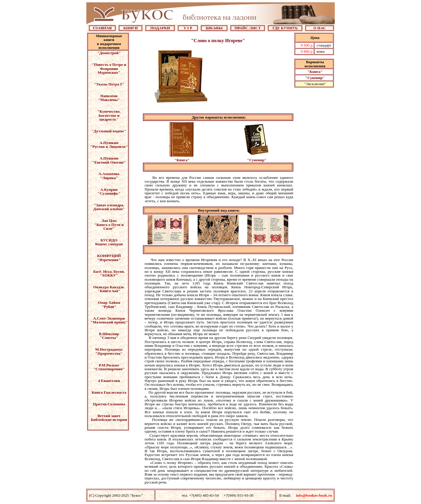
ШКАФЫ (214, 28)
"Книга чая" (109, 291)
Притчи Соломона (109, 404)
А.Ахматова (109, 174)
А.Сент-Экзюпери (109, 318)
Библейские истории (109, 420)
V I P (188, 28)
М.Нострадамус (109, 349)
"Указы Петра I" (109, 84)
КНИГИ (131, 28)
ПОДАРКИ (160, 28)
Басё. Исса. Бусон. (109, 271)
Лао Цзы (109, 221)
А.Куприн (109, 190)
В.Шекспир (109, 334)
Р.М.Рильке (109, 365)
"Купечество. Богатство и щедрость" (109, 115)
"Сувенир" (315, 78)
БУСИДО (109, 240)
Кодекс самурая (109, 244)
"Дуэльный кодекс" (109, 131)
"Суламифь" (109, 193)
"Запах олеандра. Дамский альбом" (109, 207)
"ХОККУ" (109, 275)
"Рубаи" (109, 307)
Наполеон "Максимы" (109, 98)
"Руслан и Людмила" (109, 146)
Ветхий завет (109, 416)
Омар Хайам (109, 302)
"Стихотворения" (109, 369)
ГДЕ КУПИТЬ (285, 28)
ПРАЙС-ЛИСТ (248, 28)
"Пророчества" (109, 353)
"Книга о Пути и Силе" (109, 227)
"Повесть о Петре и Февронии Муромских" (109, 68)
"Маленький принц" (109, 322)
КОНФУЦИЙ (109, 256)
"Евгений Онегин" (109, 162)
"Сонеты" (109, 338)
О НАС (320, 28)
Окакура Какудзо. (109, 287)
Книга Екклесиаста (109, 392)
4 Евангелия (109, 381)
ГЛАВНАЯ (102, 28)
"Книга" (315, 72)
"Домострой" (109, 53)
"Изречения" (109, 260)
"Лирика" (109, 178)
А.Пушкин (109, 143)
